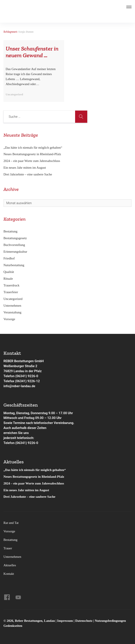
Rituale (8, 279)
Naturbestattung (14, 265)
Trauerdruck (12, 285)
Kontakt (9, 574)
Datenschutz (84, 621)
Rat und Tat (11, 523)
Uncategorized (13, 299)
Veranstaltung (12, 312)
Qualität (9, 272)
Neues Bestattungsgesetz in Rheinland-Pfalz (33, 154)
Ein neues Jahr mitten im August (25, 168)
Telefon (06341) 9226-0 (21, 376)
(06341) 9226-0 (27, 443)
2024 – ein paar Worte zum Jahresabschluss (32, 161)
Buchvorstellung (14, 245)
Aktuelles (10, 565)
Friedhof (9, 258)
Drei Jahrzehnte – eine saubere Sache (28, 174)
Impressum (66, 621)
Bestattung (10, 231)
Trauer (8, 548)
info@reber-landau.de (19, 386)
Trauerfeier (11, 292)
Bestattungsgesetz (15, 238)
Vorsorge (9, 319)
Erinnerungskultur (15, 252)
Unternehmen (12, 306)
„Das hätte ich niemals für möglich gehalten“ (33, 148)
